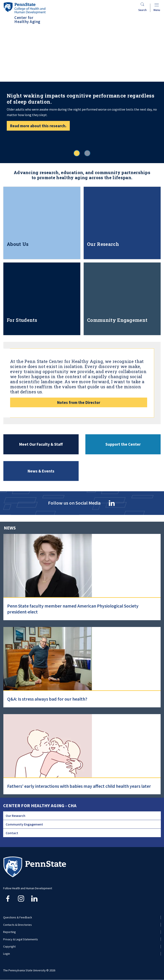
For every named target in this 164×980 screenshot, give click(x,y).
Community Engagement (24, 824)
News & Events (41, 471)
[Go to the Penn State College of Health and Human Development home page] (24, 8)
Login (7, 954)
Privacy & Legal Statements (21, 939)
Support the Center (123, 444)
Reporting (9, 932)
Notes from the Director (79, 402)
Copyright (9, 946)
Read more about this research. (38, 126)
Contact (12, 833)
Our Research (15, 816)
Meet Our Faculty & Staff (41, 444)
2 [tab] (87, 153)
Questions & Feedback (18, 917)
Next (153, 68)
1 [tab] (77, 153)
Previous (11, 68)
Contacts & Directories (17, 925)
